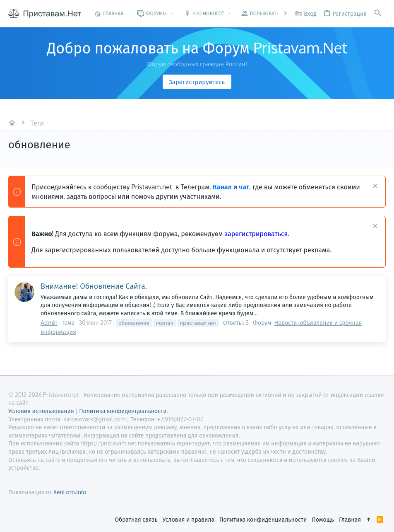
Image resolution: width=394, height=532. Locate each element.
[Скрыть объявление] (374, 187)
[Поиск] (378, 13)
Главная (350, 519)
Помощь (323, 519)
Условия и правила (189, 519)
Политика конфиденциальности (263, 519)
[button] (172, 14)
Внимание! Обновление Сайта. (94, 286)
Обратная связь (136, 519)
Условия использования (41, 411)
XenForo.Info (70, 492)
